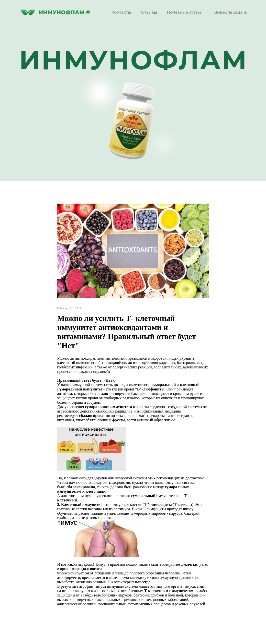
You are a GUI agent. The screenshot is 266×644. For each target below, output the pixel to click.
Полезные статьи (185, 12)
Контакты (121, 12)
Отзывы (149, 12)
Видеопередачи (231, 12)
